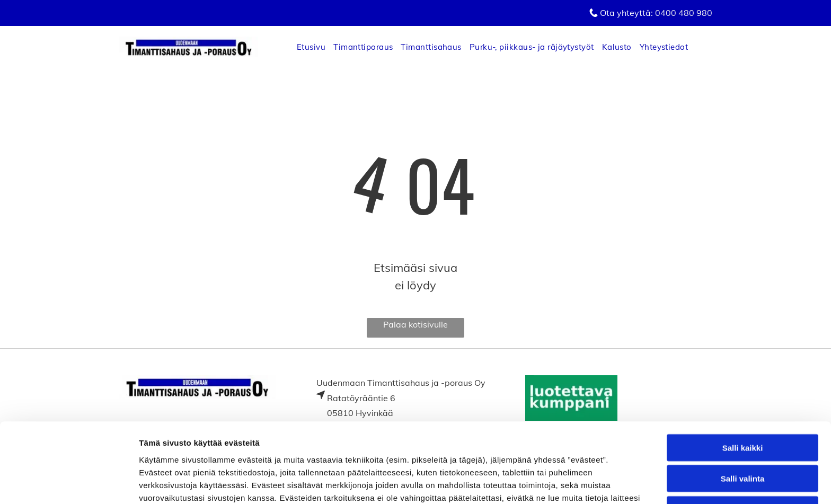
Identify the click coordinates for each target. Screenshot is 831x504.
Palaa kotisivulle (415, 324)
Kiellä (742, 435)
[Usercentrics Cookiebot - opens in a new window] (69, 483)
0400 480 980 (684, 13)
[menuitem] (315, 47)
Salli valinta (743, 404)
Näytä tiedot (567, 483)
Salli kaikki (743, 373)
